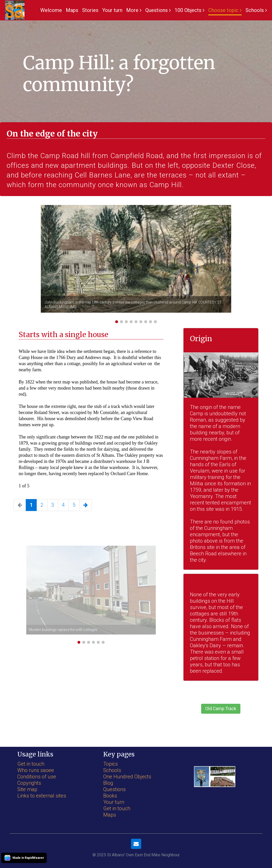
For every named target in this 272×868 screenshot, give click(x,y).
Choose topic (223, 10)
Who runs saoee (36, 770)
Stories (90, 10)
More (132, 10)
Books (110, 796)
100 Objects (188, 10)
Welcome (51, 10)
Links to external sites (42, 796)
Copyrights (29, 783)
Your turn (112, 10)
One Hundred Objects (127, 777)
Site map (27, 789)
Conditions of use (37, 777)
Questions (157, 10)
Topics (111, 764)
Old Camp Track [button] (221, 709)
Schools (255, 10)
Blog (108, 783)
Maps (72, 10)
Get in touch (31, 764)
